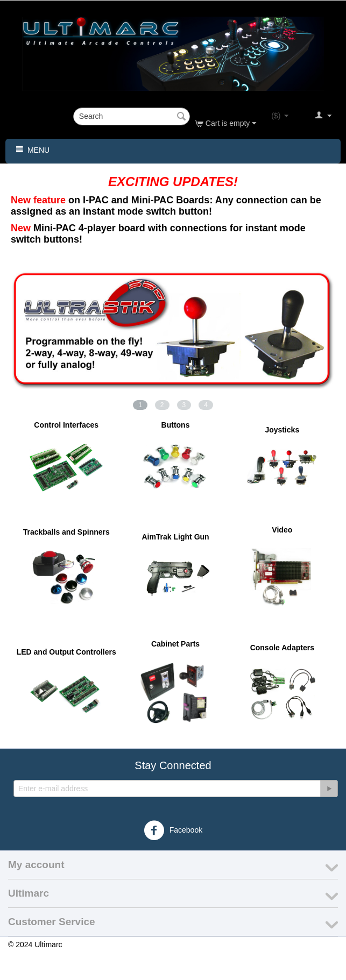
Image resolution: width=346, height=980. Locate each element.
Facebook (173, 830)
